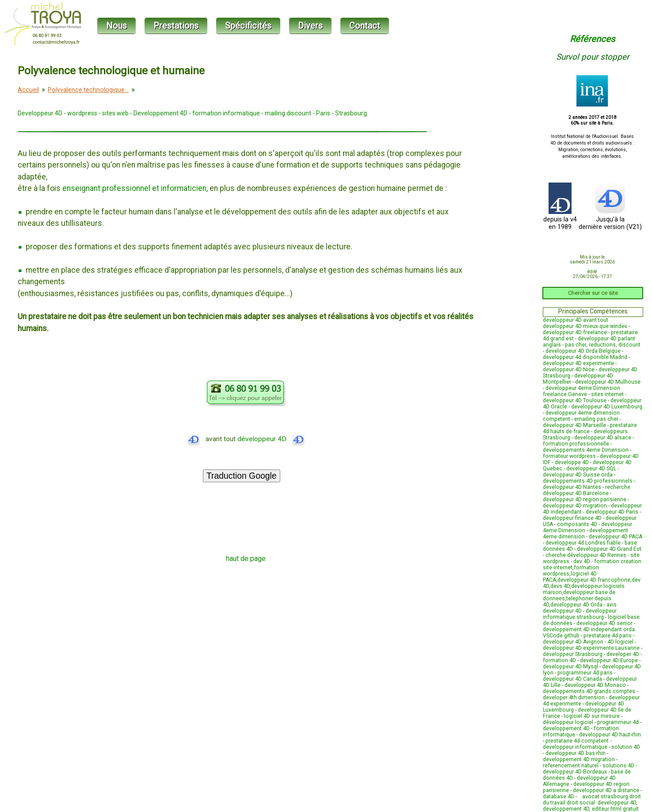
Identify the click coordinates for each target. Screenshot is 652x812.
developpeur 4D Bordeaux (575, 772)
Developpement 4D (160, 113)
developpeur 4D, (618, 803)
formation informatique (226, 113)
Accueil (28, 90)
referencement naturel (571, 766)
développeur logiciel (568, 722)
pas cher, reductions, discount (603, 345)
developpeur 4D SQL (591, 469)
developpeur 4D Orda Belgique (583, 351)
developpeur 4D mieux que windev (585, 326)
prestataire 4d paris (608, 636)
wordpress (82, 113)
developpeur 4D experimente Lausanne (591, 648)
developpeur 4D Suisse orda (578, 475)
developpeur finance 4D (572, 518)
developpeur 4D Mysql (570, 667)
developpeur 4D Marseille (574, 425)
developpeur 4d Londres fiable (583, 543)
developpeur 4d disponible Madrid (585, 357)
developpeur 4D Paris (612, 512)
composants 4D (577, 524)
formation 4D (559, 660)
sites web (115, 113)
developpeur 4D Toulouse (575, 400)
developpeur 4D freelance (575, 332)
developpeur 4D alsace (603, 438)
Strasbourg (351, 113)
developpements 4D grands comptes (589, 691)
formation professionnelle (576, 444)
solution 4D (626, 747)
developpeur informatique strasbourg (580, 614)
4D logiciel (620, 642)
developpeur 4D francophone (594, 580)
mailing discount (288, 113)
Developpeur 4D (40, 113)
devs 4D (560, 586)
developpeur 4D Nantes (572, 487)
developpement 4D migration (579, 759)
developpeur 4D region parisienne (585, 499)
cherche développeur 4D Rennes (586, 555)
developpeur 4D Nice (569, 370)
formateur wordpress (569, 456)
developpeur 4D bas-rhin (576, 753)
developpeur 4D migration (575, 506)
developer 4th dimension (574, 698)
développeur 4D (271, 439)
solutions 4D (618, 766)
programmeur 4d (618, 722)
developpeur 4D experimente (578, 363)
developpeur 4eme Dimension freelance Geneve (581, 391)
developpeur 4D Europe (609, 660)
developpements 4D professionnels (588, 481)
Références (592, 39)
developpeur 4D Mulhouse (608, 382)
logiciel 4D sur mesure (592, 716)
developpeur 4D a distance (606, 790)
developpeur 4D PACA (616, 537)
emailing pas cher (596, 419)
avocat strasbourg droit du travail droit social (592, 800)
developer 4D (623, 654)
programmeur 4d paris (585, 673)
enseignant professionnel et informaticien (134, 188)
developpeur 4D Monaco (595, 685)
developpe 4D (572, 462)
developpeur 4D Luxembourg (607, 407)
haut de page (246, 558)
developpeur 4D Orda (576, 605)
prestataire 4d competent (577, 741)
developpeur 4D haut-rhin (610, 735)
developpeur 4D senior (604, 623)
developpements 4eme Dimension (586, 450)
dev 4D (582, 561)
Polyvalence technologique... (88, 90)
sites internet (607, 394)
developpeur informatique (575, 747)
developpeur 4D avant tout (576, 320)
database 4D (559, 797)
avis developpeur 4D (580, 608)
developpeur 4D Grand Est (609, 549)
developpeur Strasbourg (573, 654)
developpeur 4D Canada (572, 679)
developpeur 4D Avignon (573, 642)
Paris (323, 113)
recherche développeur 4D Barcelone (587, 490)
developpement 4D (566, 728)
